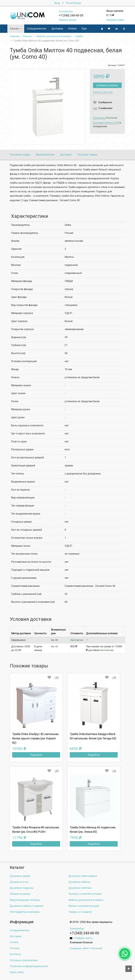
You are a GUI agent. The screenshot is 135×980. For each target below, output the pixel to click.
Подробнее (36, 755)
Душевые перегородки (83, 876)
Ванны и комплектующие (84, 906)
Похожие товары (87, 155)
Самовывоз (99, 118)
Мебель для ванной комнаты (86, 900)
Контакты (16, 954)
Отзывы (15, 948)
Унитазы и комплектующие (85, 894)
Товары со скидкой (80, 912)
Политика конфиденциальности (29, 966)
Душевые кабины (79, 882)
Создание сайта (79, 948)
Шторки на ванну (20, 894)
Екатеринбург (66, 11)
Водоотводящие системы (25, 900)
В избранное (105, 102)
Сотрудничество (37, 29)
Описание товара (20, 155)
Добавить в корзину (107, 85)
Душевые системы (80, 888)
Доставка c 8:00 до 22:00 (106, 123)
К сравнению (105, 108)
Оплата (72, 29)
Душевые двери (20, 876)
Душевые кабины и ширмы (27, 906)
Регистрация (73, 3)
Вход (57, 3)
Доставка (57, 29)
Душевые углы (19, 882)
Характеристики (45, 155)
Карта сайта (17, 972)
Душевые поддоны (22, 888)
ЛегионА (97, 948)
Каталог (16, 29)
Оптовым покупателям (23, 960)
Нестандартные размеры (25, 912)
